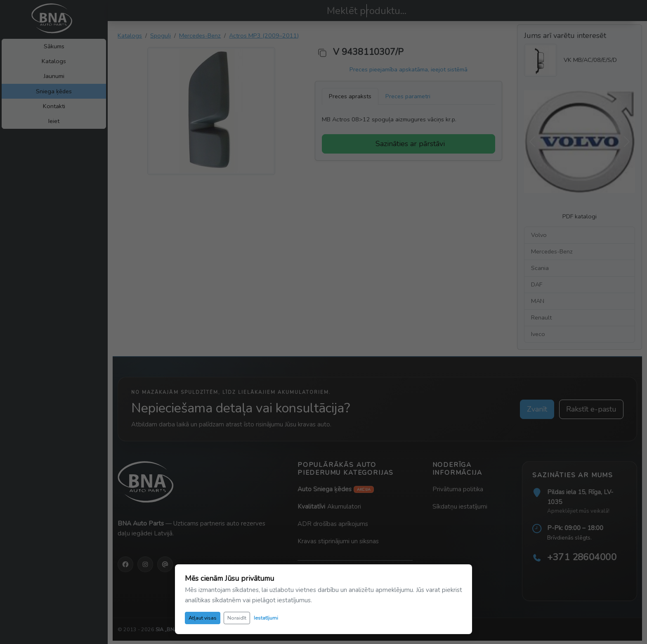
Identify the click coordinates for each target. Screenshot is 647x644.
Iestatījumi (266, 618)
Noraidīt (237, 618)
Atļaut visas (203, 618)
